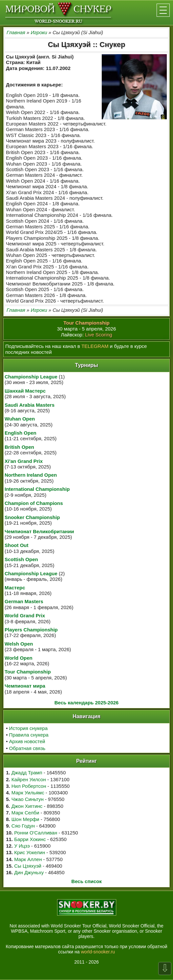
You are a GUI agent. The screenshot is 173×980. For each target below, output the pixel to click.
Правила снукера (29, 735)
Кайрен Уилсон (29, 779)
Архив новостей (27, 741)
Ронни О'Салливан (36, 833)
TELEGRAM (95, 346)
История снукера (28, 728)
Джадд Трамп (27, 773)
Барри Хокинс (30, 839)
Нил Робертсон (29, 786)
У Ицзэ (22, 846)
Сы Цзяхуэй (28, 866)
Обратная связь (27, 748)
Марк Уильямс (28, 793)
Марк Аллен (28, 859)
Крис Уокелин (30, 852)
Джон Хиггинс (27, 806)
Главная (16, 32)
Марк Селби (25, 813)
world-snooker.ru (98, 952)
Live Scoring (99, 335)
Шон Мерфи (25, 819)
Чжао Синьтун (28, 799)
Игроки (39, 32)
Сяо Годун (23, 826)
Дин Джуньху (29, 872)
